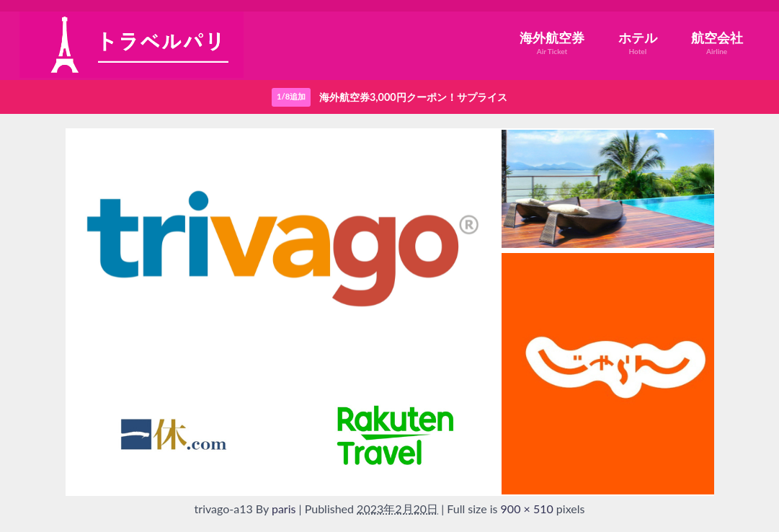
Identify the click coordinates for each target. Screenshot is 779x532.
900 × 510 (527, 509)
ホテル (638, 43)
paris (284, 509)
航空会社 (717, 43)
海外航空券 (552, 43)
